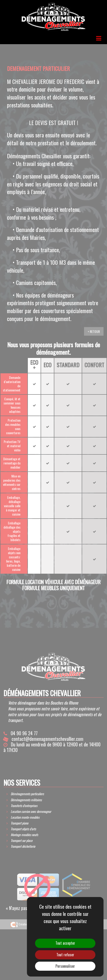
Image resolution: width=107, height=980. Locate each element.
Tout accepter (65, 943)
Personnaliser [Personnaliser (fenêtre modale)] (65, 966)
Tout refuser (65, 955)
